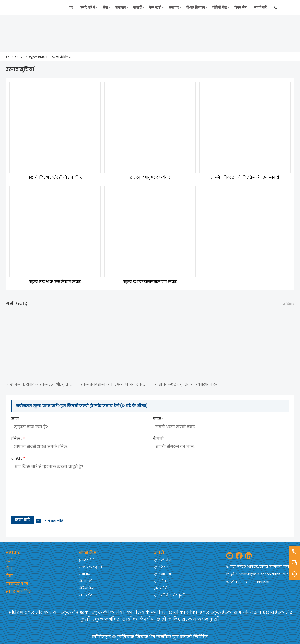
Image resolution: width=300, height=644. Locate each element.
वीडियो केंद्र (86, 588)
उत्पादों (19, 57)
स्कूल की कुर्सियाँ (108, 612)
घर (7, 57)
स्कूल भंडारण (38, 57)
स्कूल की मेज (162, 560)
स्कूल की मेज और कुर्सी (169, 595)
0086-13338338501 (254, 582)
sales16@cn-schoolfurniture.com (267, 574)
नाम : (16, 419)
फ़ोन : (158, 419)
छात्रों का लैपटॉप (138, 619)
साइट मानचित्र (18, 592)
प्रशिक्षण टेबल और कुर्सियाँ (33, 612)
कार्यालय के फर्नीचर (146, 612)
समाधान (85, 574)
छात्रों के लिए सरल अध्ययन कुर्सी (188, 619)
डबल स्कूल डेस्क (216, 612)
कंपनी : (159, 439)
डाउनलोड (86, 595)
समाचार (13, 553)
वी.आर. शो (86, 581)
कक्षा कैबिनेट (62, 57)
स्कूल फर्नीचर (106, 619)
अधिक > (289, 304)
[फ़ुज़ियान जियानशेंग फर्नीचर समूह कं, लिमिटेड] (28, 7)
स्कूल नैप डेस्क (75, 612)
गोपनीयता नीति (52, 521)
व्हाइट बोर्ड (159, 588)
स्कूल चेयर (160, 581)
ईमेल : (18, 439)
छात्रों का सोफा (183, 612)
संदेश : (18, 459)
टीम (9, 568)
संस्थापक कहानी (90, 567)
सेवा (9, 576)
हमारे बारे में (87, 560)
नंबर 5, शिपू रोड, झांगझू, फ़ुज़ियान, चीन (263, 566)
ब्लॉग (10, 560)
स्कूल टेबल (161, 567)
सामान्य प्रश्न (17, 584)
